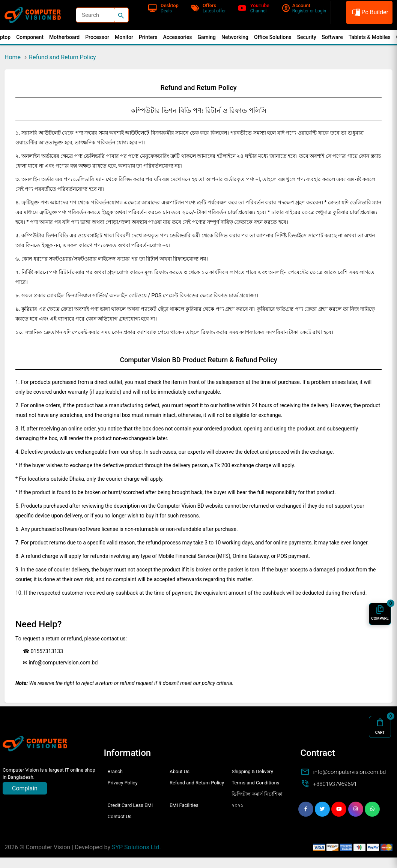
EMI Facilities (184, 805)
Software (332, 37)
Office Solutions (273, 37)
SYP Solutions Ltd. (136, 847)
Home (13, 57)
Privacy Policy (123, 783)
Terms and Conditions (255, 783)
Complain (25, 788)
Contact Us (120, 816)
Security (306, 37)
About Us (180, 771)
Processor (97, 37)
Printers (148, 37)
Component (30, 37)
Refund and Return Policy (62, 57)
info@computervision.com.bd (350, 772)
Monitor (124, 37)
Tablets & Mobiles (370, 37)
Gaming (207, 37)
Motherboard (64, 37)
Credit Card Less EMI (130, 805)
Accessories (177, 37)
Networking (235, 37)
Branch (115, 771)
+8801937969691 (335, 784)
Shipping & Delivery (252, 771)
